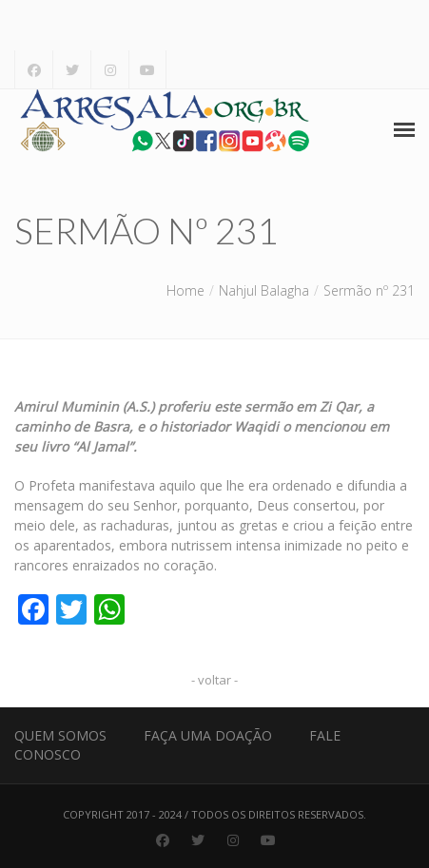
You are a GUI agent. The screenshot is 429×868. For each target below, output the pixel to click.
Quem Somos (60, 735)
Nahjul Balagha (264, 290)
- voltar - (214, 680)
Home (185, 290)
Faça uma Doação (208, 735)
